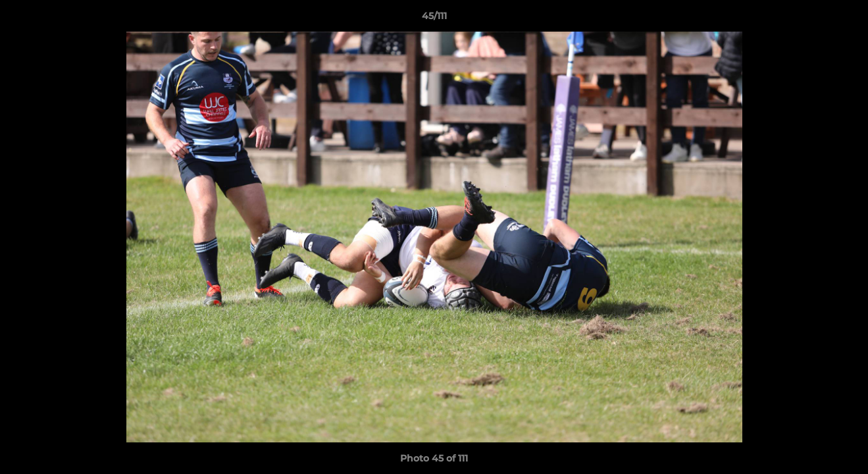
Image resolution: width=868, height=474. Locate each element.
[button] (844, 19)
